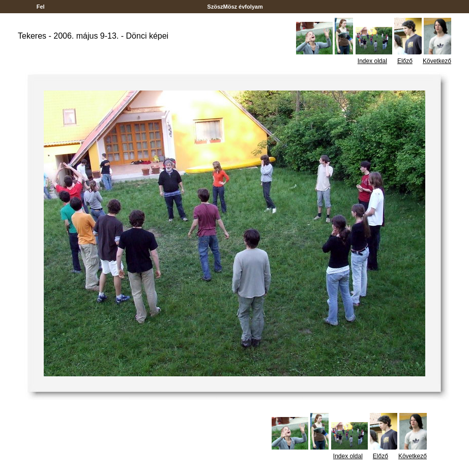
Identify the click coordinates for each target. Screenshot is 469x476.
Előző (405, 61)
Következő (437, 61)
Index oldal (372, 61)
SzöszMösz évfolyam (235, 7)
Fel (41, 7)
